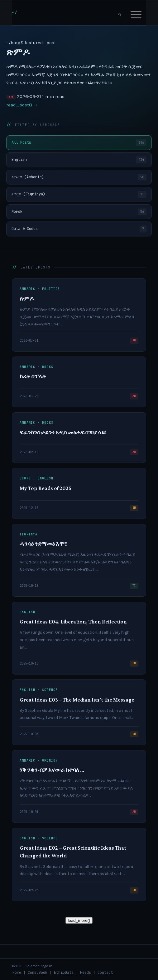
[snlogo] (66, 13)
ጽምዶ (18, 52)
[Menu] (136, 13)
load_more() (79, 920)
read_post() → (22, 105)
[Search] (120, 13)
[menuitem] (120, 13)
